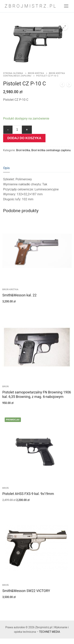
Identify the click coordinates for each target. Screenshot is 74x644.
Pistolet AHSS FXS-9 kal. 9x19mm (28, 494)
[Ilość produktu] (17, 130)
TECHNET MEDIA (49, 632)
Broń (5, 386)
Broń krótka (36, 73)
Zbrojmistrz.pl (31, 6)
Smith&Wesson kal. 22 (19, 295)
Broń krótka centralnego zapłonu (34, 75)
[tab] (6, 168)
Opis (6, 168)
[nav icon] (66, 6)
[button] (64, 27)
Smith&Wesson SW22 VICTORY (26, 591)
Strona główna (13, 73)
